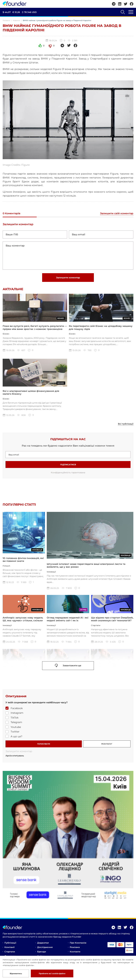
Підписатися (68, 465)
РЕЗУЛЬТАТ (107, 745)
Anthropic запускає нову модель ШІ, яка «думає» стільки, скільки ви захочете (23, 621)
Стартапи (10, 953)
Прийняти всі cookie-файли (52, 974)
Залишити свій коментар (117, 214)
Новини (16, 20)
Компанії (9, 948)
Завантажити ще (68, 667)
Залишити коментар (68, 278)
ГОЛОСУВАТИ (44, 745)
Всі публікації (126, 425)
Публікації (10, 944)
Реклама (75, 948)
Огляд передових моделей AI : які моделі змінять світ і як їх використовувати (68, 621)
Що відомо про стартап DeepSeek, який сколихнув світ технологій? (112, 620)
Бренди (42, 953)
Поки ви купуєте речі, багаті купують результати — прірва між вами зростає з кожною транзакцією (35, 328)
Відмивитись (16, 974)
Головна (6, 20)
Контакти (75, 953)
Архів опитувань (15, 757)
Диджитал (43, 944)
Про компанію (78, 944)
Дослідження (45, 948)
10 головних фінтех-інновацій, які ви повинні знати (23, 566)
